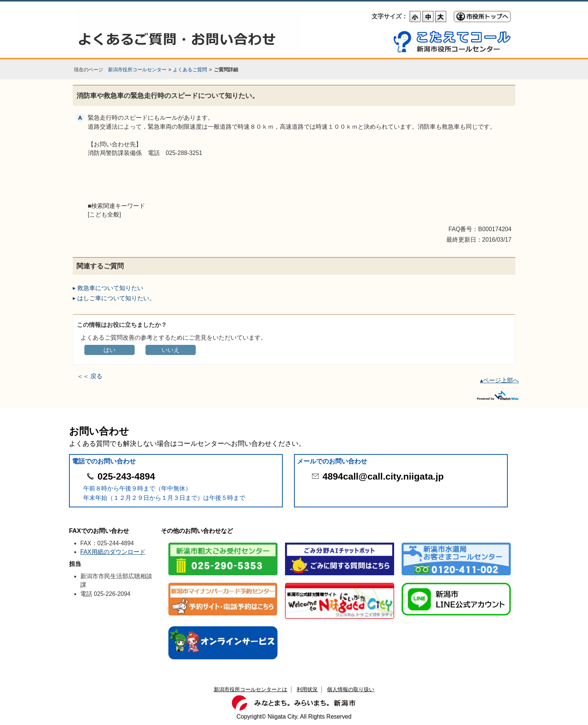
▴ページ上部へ (499, 380)
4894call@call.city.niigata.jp (383, 476)
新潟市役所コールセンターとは (250, 689)
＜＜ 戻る (90, 376)
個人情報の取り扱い (351, 689)
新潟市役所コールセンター (137, 70)
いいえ (171, 350)
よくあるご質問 (190, 70)
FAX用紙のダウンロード (113, 552)
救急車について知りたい (110, 288)
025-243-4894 (126, 476)
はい (109, 350)
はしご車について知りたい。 (116, 298)
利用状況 (307, 689)
